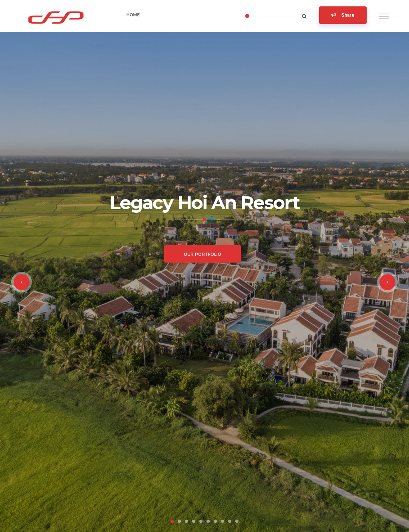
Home (133, 15)
